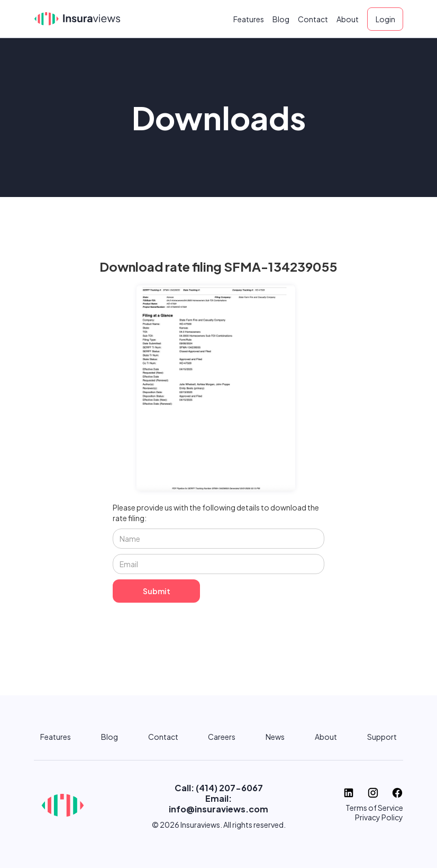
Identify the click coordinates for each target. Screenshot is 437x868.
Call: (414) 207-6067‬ (219, 788)
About (348, 19)
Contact (313, 19)
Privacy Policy (379, 817)
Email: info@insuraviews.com (218, 804)
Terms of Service (374, 808)
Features (249, 19)
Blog (281, 19)
